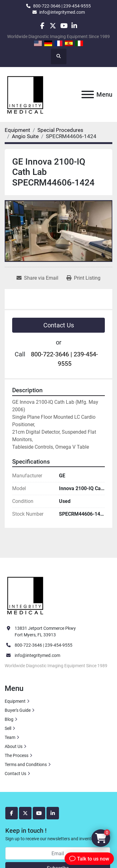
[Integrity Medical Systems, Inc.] (26, 595)
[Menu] (88, 94)
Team (10, 737)
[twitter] (53, 26)
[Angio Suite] (25, 136)
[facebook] (42, 26)
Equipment (15, 701)
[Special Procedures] (60, 130)
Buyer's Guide (18, 710)
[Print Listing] (83, 278)
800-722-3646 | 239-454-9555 (62, 6)
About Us (14, 746)
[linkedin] (74, 26)
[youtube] (64, 26)
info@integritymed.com (62, 12)
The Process (17, 755)
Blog (9, 719)
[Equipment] (17, 130)
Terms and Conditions (26, 764)
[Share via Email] (37, 278)
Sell (8, 728)
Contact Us (59, 325)
